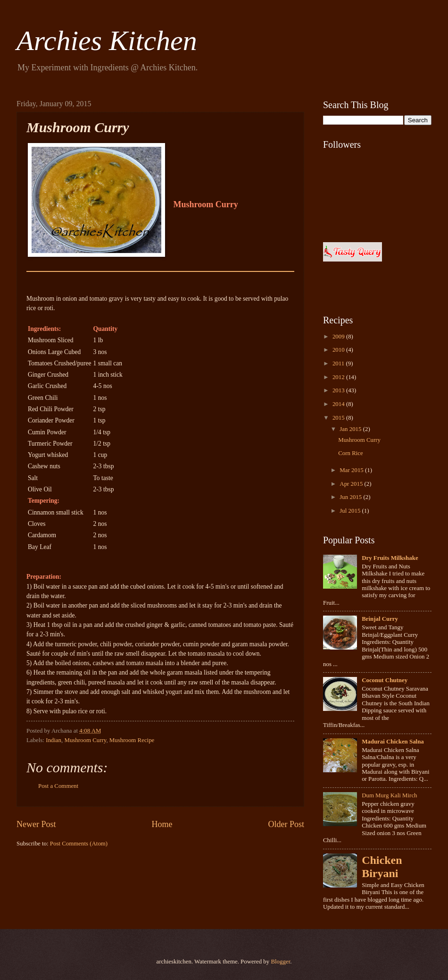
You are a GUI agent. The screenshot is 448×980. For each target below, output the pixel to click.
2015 (339, 418)
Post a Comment (58, 786)
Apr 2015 (352, 484)
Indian (54, 740)
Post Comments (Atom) (79, 844)
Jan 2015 (351, 429)
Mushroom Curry (85, 740)
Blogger (280, 962)
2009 (339, 337)
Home (162, 824)
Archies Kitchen (107, 41)
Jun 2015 (351, 497)
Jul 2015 (351, 511)
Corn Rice (351, 453)
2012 (339, 377)
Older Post (286, 824)
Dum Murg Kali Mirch (389, 795)
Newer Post (36, 824)
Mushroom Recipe (132, 740)
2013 (339, 390)
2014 (339, 404)
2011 (339, 363)
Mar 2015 (352, 470)
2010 (339, 350)
